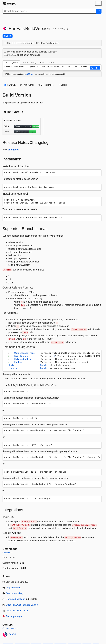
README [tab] (10, 85)
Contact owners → (11, 628)
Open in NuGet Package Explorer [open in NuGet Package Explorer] (23, 605)
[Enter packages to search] (49, 11)
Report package (14, 616)
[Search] (99, 11)
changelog (14, 150)
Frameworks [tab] (27, 85)
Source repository (15, 593)
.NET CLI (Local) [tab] (29, 63)
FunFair (13, 634)
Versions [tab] (63, 85)
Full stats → (8, 553)
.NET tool (30, 74)
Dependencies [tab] (46, 85)
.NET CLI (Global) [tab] (11, 63)
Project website (14, 588)
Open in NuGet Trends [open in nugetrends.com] (17, 611)
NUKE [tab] (51, 63)
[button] (95, 68)
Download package (15, 599)
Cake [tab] (42, 63)
